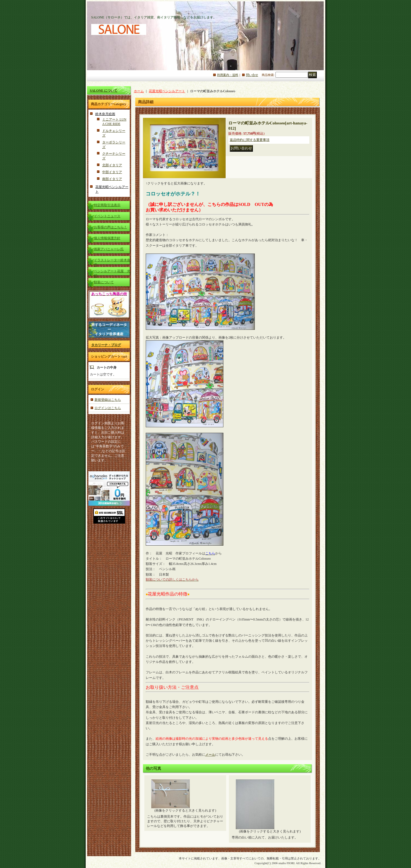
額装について (104, 282)
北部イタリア (112, 165)
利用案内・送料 (228, 75)
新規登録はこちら (108, 400)
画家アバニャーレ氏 (109, 249)
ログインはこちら (108, 408)
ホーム (139, 91)
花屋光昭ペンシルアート (167, 91)
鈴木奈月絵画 (105, 114)
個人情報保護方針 (107, 238)
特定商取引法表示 (107, 205)
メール (210, 755)
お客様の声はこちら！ (110, 227)
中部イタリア (112, 172)
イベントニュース (107, 216)
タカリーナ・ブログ (106, 345)
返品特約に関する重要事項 (250, 140)
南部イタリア (112, 179)
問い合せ (252, 75)
